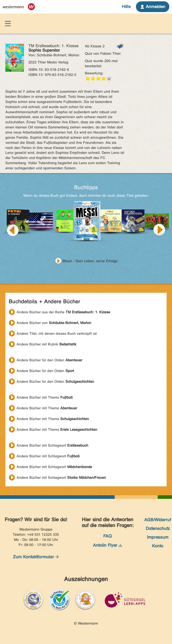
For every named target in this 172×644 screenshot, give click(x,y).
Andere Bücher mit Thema (45, 397)
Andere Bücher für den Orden (49, 360)
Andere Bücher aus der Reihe (63, 312)
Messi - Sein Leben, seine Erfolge (90, 261)
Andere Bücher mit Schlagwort (52, 445)
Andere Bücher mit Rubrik (46, 344)
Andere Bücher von (54, 323)
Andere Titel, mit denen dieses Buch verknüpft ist (57, 333)
